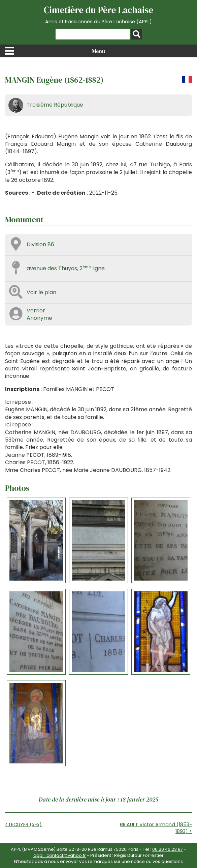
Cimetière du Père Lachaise (99, 15)
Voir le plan (41, 292)
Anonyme (39, 318)
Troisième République (55, 105)
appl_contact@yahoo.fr (60, 855)
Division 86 (40, 244)
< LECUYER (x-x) (23, 824)
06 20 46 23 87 (168, 849)
